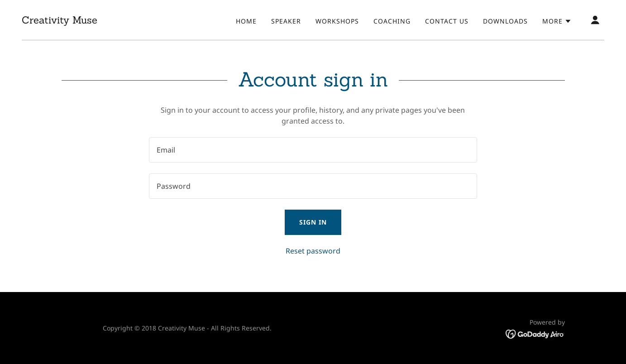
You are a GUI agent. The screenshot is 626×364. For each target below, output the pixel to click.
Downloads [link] (505, 21)
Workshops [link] (337, 21)
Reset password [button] (313, 251)
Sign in (313, 222)
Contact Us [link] (447, 21)
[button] (557, 21)
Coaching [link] (392, 21)
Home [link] (246, 21)
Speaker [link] (286, 21)
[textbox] (313, 150)
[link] (60, 21)
